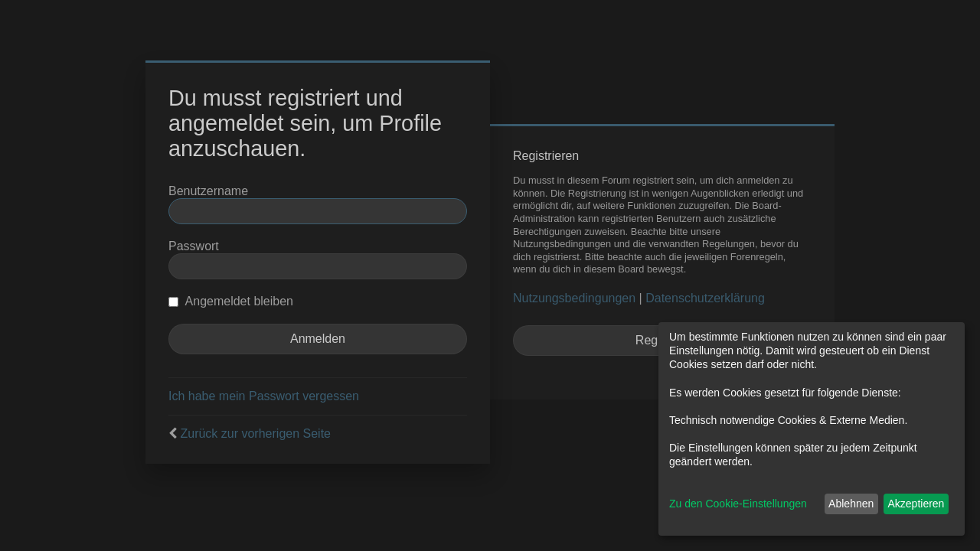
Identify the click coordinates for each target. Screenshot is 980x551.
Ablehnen (851, 504)
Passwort (194, 246)
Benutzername (208, 191)
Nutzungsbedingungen (574, 298)
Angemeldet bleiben (231, 301)
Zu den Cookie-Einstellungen (738, 504)
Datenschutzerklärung (705, 298)
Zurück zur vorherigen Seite (255, 434)
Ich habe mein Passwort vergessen (264, 396)
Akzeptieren (916, 504)
